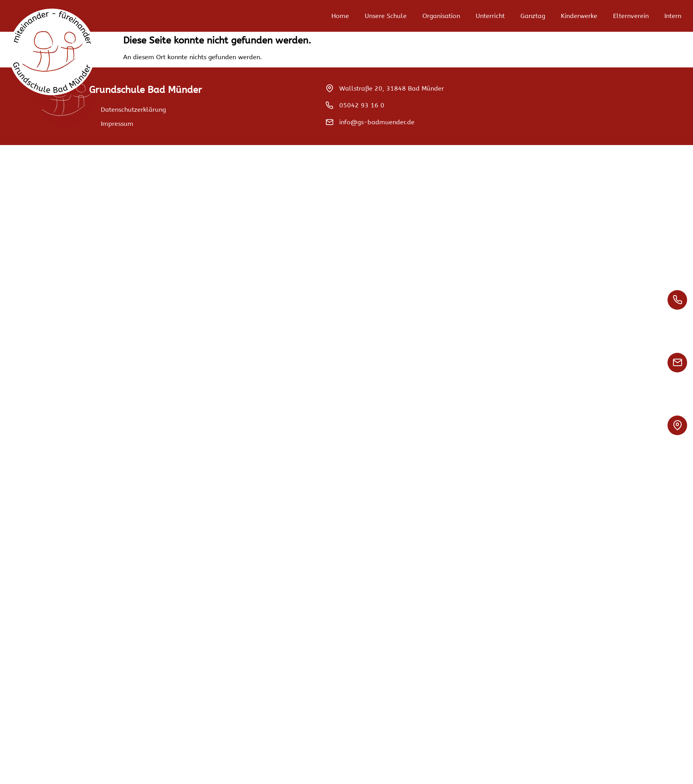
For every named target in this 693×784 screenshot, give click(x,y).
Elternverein (631, 16)
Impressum (117, 124)
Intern (673, 16)
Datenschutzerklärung (133, 110)
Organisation (441, 16)
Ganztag (533, 16)
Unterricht (490, 16)
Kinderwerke (579, 16)
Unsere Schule (386, 16)
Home (340, 16)
